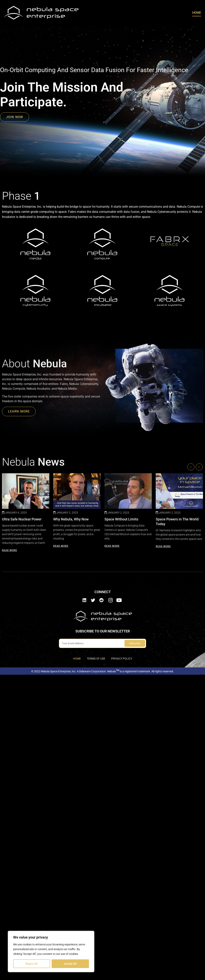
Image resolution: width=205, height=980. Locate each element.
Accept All (70, 964)
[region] (51, 952)
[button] (199, 520)
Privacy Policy (122, 659)
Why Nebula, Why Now (71, 572)
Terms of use (96, 659)
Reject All (32, 964)
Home (197, 13)
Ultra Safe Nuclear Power (22, 572)
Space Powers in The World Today (177, 575)
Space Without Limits (121, 572)
